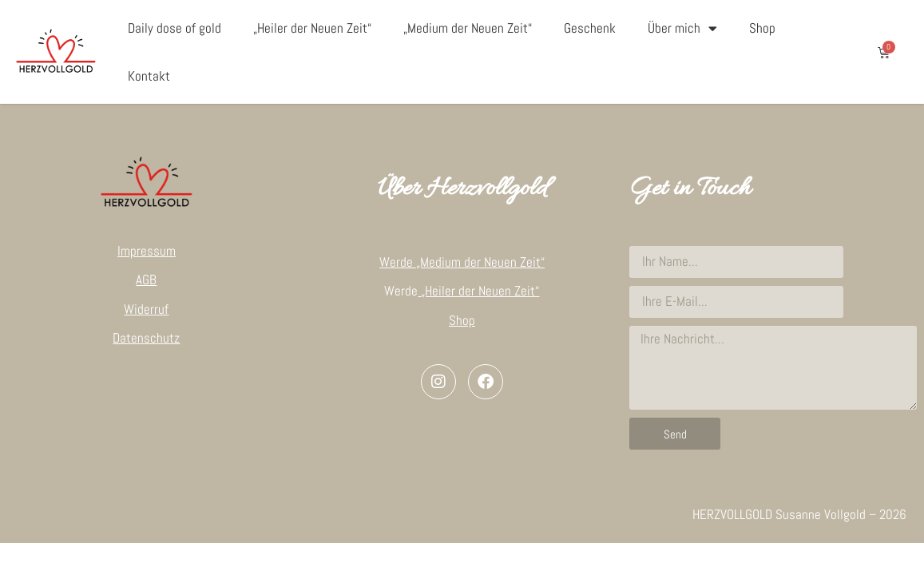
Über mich (682, 28)
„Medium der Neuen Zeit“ (468, 28)
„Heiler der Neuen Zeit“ (312, 28)
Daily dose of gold (174, 28)
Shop (762, 28)
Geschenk (590, 28)
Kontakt (149, 76)
